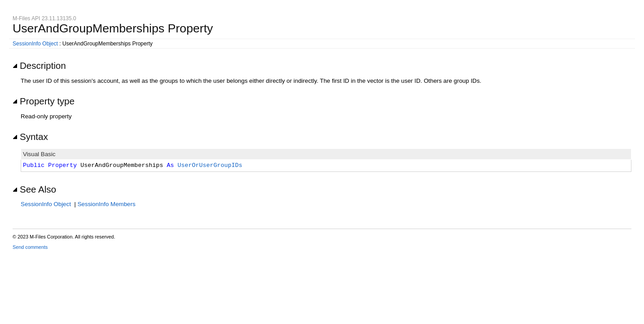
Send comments (30, 247)
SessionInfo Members (106, 204)
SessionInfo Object (35, 44)
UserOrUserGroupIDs (210, 166)
